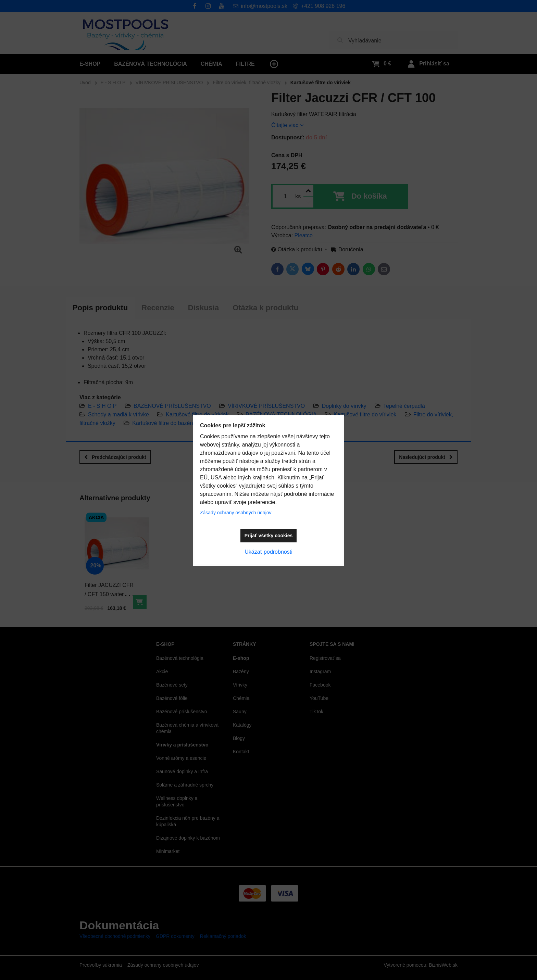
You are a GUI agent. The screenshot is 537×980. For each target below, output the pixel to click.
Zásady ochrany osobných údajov (236, 513)
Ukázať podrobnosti (268, 552)
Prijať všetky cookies (269, 536)
